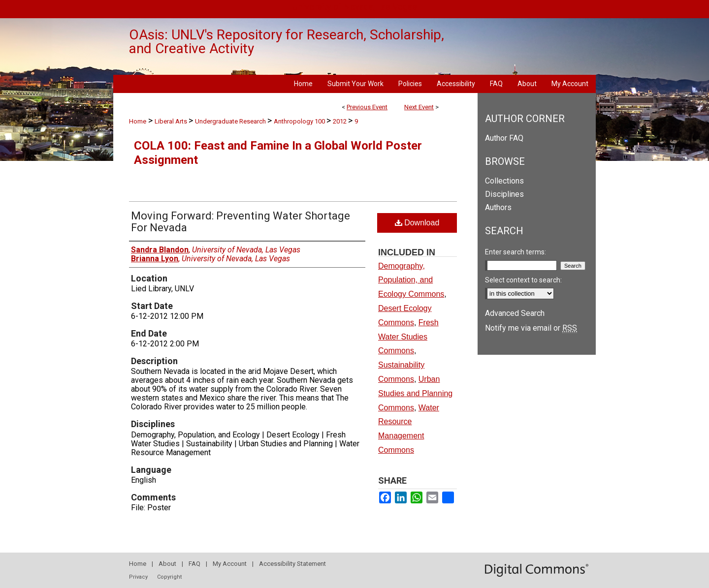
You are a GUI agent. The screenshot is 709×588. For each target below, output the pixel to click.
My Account (230, 564)
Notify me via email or (531, 328)
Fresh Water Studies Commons (408, 337)
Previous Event (367, 107)
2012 (340, 121)
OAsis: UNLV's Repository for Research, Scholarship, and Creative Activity (287, 42)
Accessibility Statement (292, 564)
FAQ (194, 564)
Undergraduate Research (231, 121)
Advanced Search (515, 313)
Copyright (169, 577)
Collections (504, 181)
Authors (498, 207)
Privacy (138, 577)
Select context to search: (523, 280)
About (167, 564)
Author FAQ (504, 138)
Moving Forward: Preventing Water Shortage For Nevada (241, 222)
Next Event (419, 107)
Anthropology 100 (300, 121)
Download (417, 223)
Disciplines (504, 194)
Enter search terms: (516, 252)
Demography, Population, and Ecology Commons (411, 280)
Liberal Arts (172, 121)
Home (138, 121)
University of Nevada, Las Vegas (355, 7)
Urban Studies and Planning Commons (415, 393)
